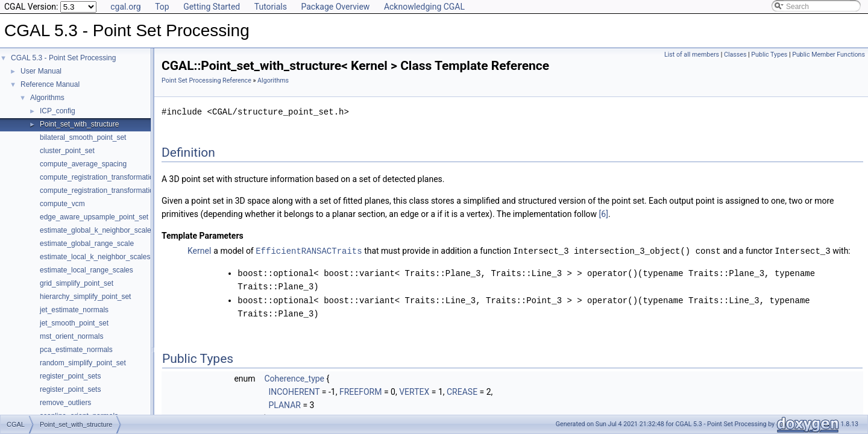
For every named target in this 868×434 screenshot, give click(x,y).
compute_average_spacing (83, 164)
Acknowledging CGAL (424, 7)
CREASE (462, 390)
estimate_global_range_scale (87, 244)
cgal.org (125, 7)
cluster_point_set (67, 151)
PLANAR (285, 403)
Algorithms (47, 98)
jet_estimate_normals (74, 310)
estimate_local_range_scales (86, 270)
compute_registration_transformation (99, 177)
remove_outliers (65, 403)
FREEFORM (361, 390)
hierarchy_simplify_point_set (85, 297)
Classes (735, 55)
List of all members (692, 55)
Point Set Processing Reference (206, 80)
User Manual (41, 71)
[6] (604, 214)
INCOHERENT (294, 390)
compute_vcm (62, 204)
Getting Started (212, 7)
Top (162, 7)
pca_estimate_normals (76, 350)
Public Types (769, 55)
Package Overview (335, 7)
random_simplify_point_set (83, 363)
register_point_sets (70, 376)
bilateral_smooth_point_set (83, 137)
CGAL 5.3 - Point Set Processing (63, 58)
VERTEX (414, 390)
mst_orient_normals (71, 336)
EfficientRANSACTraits (309, 250)
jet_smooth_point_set (74, 323)
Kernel (199, 251)
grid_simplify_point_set (77, 283)
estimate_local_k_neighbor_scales (95, 257)
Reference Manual (50, 84)
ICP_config (58, 111)
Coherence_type (294, 377)
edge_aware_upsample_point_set (94, 217)
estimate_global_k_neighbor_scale (96, 230)
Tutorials (271, 7)
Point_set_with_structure (79, 124)
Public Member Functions (829, 55)
